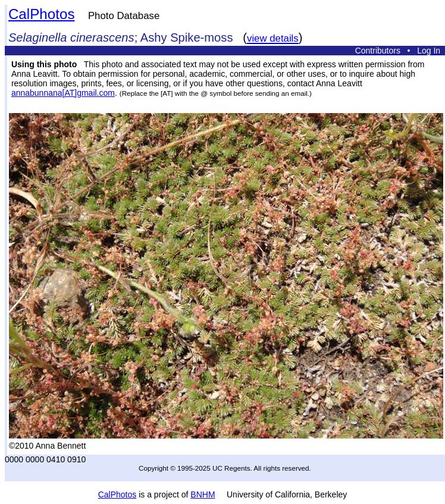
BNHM (203, 494)
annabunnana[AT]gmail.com (63, 93)
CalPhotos (42, 14)
